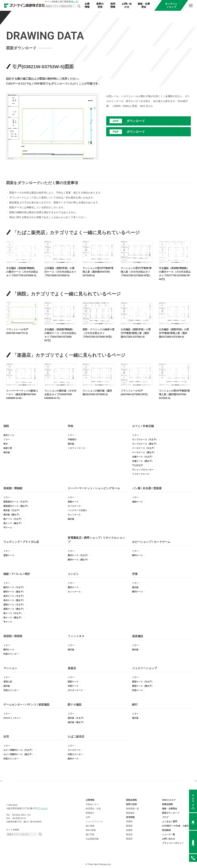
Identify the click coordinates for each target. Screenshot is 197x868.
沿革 (88, 817)
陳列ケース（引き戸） (78, 555)
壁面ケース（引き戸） (14, 605)
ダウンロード (136, 121)
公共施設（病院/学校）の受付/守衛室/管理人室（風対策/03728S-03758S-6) (136, 333)
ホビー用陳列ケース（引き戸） (18, 750)
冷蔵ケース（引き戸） (143, 457)
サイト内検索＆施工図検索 (62, 2)
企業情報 (87, 5)
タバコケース (74, 506)
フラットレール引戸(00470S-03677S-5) (17, 331)
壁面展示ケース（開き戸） (16, 506)
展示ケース (9, 435)
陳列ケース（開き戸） (78, 560)
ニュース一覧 (169, 834)
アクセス (42, 808)
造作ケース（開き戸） (14, 600)
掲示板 (7, 452)
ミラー (7, 439)
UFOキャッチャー (12, 718)
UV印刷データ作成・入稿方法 (176, 826)
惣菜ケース (73, 502)
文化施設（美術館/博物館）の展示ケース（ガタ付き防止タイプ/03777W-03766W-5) (22, 272)
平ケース (8, 528)
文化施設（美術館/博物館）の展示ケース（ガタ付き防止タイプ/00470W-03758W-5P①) (60, 335)
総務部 (129, 830)
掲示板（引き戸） (12, 510)
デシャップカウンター (143, 470)
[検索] (79, 6)
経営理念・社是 (93, 809)
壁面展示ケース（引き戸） (16, 502)
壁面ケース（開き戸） (14, 609)
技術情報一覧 (133, 809)
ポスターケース (75, 690)
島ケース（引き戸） (13, 519)
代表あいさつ (92, 804)
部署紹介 (90, 813)
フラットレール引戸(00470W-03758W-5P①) (134, 393)
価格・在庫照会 (144, 5)
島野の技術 (100, 5)
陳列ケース (137, 555)
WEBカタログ (169, 800)
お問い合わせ (127, 5)
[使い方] (74, 2)
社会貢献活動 (92, 839)
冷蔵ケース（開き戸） (143, 461)
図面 (193, 819)
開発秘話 (130, 813)
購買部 (129, 826)
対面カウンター (11, 654)
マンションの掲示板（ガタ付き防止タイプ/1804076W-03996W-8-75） (60, 394)
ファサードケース (141, 474)
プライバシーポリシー (173, 843)
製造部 (129, 834)
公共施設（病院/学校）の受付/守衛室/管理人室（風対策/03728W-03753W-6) (174, 333)
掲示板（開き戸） (12, 515)
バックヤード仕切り (77, 510)
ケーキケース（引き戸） (144, 448)
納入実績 (90, 826)
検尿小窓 (8, 448)
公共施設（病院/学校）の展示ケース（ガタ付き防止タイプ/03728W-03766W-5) (60, 272)
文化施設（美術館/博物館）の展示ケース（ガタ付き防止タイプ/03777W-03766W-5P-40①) (175, 274)
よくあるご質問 (170, 821)
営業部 (129, 821)
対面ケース (73, 686)
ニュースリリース (94, 821)
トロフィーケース (76, 448)
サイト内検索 (13, 830)
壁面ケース (9, 555)
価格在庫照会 (193, 840)
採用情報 (113, 5)
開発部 (129, 839)
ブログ (165, 817)
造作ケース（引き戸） (14, 596)
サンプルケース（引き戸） (145, 439)
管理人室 (8, 682)
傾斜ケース (137, 502)
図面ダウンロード (171, 813)
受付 (6, 444)
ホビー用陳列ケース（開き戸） (18, 754)
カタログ (193, 799)
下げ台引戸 (137, 465)
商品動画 (166, 830)
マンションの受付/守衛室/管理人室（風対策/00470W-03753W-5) (98, 272)
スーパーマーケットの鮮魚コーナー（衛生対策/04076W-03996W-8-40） (22, 394)
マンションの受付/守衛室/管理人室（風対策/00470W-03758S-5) (174, 394)
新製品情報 (131, 800)
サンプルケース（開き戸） (145, 444)
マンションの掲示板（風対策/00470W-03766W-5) (97, 393)
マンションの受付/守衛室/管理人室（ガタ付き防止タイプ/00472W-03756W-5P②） (136, 272)
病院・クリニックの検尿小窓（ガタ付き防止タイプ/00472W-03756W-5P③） (98, 333)
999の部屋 (91, 830)
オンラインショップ (171, 5)
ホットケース (74, 515)
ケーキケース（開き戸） (144, 452)
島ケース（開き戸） (13, 523)
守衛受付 (72, 439)
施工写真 (90, 834)
